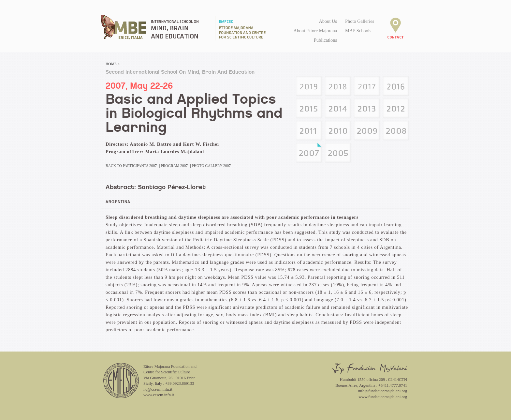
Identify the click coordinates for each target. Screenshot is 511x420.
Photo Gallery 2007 (211, 166)
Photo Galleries (360, 21)
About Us (328, 21)
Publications (325, 40)
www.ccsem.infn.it (159, 395)
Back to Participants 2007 (131, 166)
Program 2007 (174, 166)
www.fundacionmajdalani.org (383, 397)
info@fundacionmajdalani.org (382, 391)
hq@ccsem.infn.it (158, 389)
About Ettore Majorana (315, 31)
